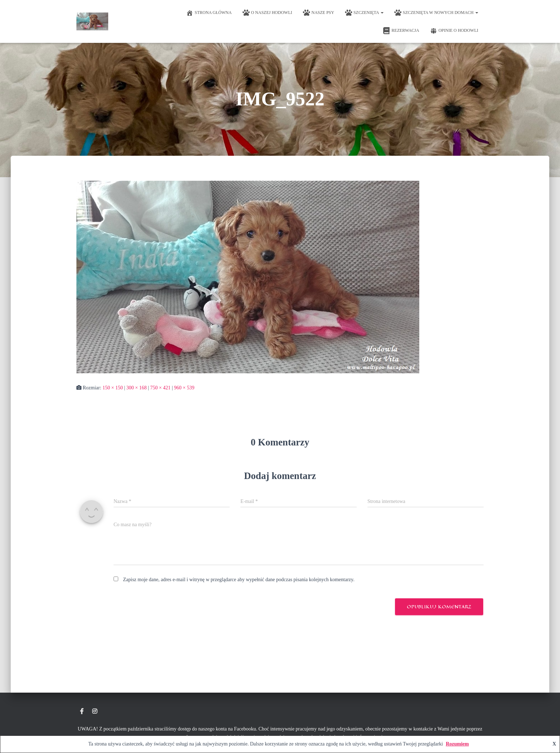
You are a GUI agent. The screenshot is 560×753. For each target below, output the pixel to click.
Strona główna (209, 13)
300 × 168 (137, 388)
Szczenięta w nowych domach (436, 13)
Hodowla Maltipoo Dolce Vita (82, 712)
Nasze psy (319, 13)
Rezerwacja (401, 31)
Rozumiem (457, 744)
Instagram (95, 712)
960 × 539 (184, 388)
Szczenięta (364, 13)
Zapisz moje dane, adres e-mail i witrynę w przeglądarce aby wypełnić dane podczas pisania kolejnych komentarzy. (239, 580)
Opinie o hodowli (454, 31)
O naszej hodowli (267, 13)
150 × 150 (113, 388)
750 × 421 (161, 388)
